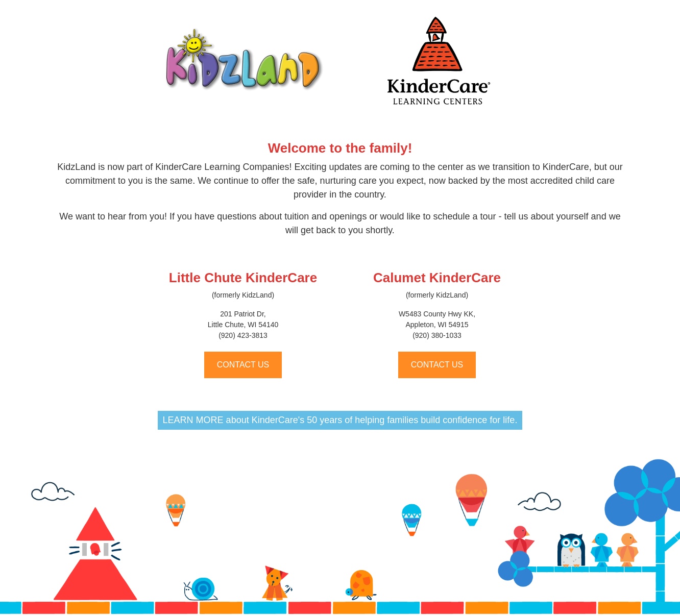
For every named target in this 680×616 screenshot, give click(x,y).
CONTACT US (243, 365)
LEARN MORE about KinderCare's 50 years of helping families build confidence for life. (340, 420)
